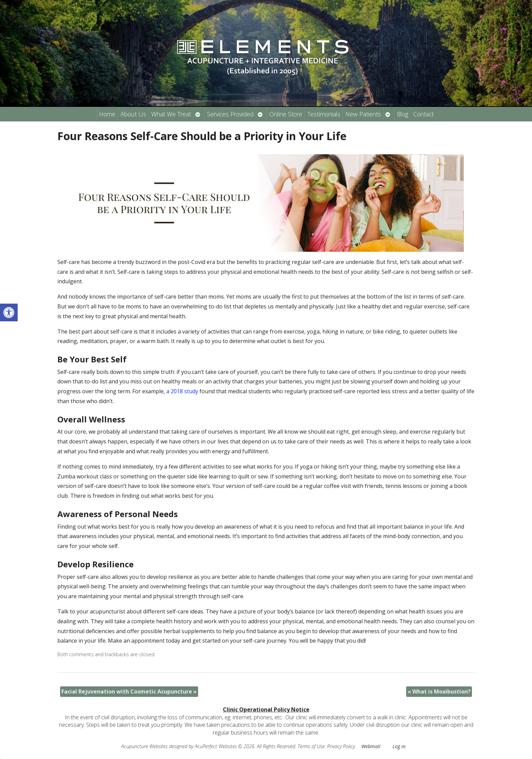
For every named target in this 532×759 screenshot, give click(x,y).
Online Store (286, 114)
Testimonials (324, 114)
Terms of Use (311, 746)
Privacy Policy (341, 746)
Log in (399, 746)
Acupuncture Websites (144, 746)
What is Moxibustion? (439, 691)
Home (107, 114)
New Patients (363, 114)
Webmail (371, 746)
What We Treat (171, 114)
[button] (9, 312)
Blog (403, 114)
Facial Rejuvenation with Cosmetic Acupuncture (129, 691)
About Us (133, 114)
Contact (423, 114)
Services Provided (230, 114)
